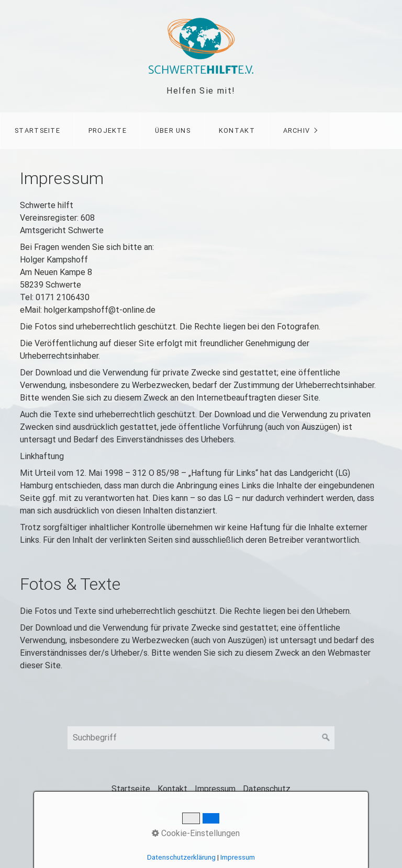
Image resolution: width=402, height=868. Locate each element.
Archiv (297, 130)
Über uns (173, 130)
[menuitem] (37, 131)
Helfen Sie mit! (201, 91)
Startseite (37, 130)
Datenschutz (267, 789)
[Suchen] (326, 738)
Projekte (108, 130)
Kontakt (237, 130)
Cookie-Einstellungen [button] (196, 833)
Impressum (215, 789)
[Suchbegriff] (201, 738)
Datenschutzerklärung (181, 857)
